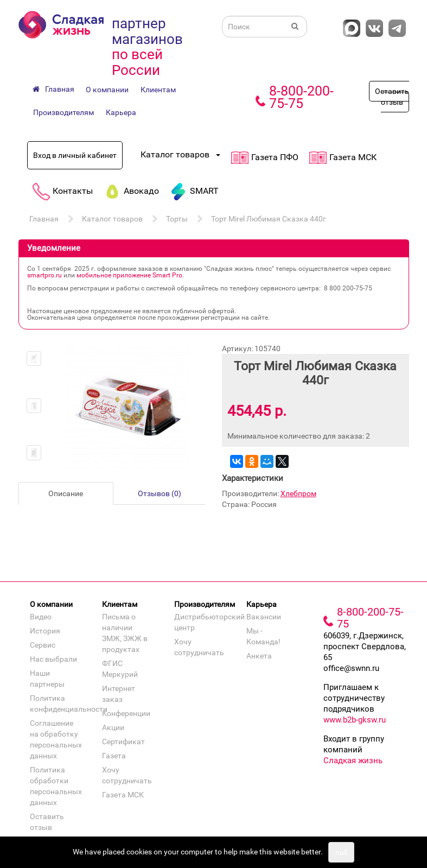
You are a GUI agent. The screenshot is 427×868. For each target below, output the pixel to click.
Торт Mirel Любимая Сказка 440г (269, 219)
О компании (107, 90)
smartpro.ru (44, 275)
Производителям (63, 112)
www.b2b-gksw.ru (355, 720)
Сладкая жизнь (353, 761)
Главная (44, 219)
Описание (66, 493)
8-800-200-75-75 (301, 97)
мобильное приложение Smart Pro (129, 275)
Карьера (121, 112)
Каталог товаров (112, 219)
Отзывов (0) (160, 493)
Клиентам (158, 90)
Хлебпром (298, 493)
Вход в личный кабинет (75, 155)
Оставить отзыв (392, 97)
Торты (177, 219)
